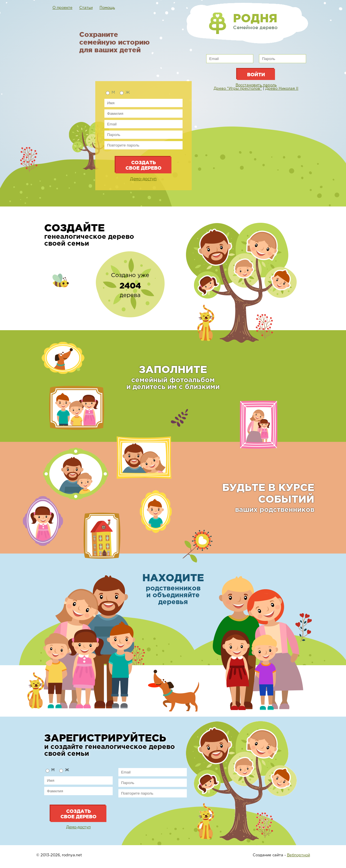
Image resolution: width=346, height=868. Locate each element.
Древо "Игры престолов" (238, 89)
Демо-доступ (143, 179)
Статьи (86, 8)
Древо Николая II (282, 89)
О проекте (62, 8)
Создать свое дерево (143, 165)
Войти (256, 74)
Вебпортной (299, 855)
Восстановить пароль (256, 85)
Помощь (107, 8)
